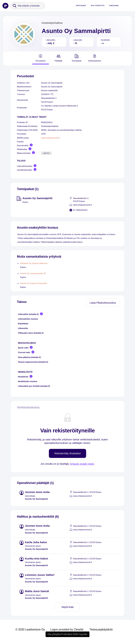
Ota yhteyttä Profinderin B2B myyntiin (67, 634)
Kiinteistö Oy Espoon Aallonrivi (34, 263)
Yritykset (81, 5)
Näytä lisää (67, 607)
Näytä (46, 153)
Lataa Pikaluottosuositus (103, 303)
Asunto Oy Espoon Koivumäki (33, 283)
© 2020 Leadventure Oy (30, 630)
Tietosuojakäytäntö (101, 630)
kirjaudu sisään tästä (82, 464)
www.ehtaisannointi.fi (50, 138)
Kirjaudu (114, 5)
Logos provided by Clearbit (67, 630)
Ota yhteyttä (98, 5)
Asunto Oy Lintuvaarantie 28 (33, 273)
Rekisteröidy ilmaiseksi (68, 453)
